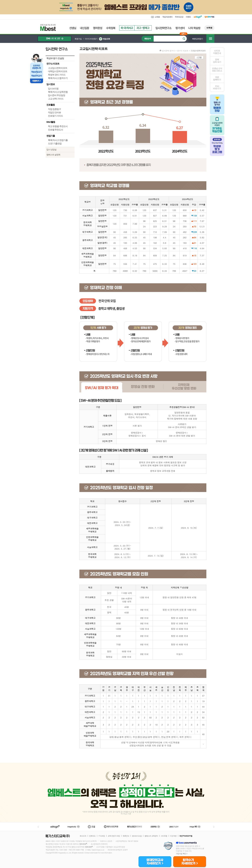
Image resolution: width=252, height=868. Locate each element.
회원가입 (78, 39)
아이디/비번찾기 (91, 39)
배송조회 (106, 39)
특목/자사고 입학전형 (58, 92)
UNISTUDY (176, 827)
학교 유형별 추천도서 (58, 126)
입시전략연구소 (164, 28)
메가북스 (135, 827)
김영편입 (155, 827)
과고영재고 (143, 28)
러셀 (91, 827)
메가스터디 (74, 827)
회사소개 (83, 836)
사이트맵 (164, 836)
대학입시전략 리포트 (58, 71)
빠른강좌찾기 (198, 39)
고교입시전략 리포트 (58, 68)
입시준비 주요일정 (57, 95)
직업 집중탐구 (54, 109)
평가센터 (180, 28)
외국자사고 (127, 28)
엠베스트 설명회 (53, 155)
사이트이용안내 (217, 52)
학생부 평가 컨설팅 (55, 58)
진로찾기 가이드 (56, 116)
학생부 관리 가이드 (57, 75)
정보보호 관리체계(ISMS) (168, 846)
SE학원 (209, 28)
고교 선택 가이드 (56, 99)
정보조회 (83, 844)
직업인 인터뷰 (54, 113)
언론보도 (92, 836)
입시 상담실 (51, 150)
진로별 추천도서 (56, 130)
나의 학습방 (194, 28)
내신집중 (85, 28)
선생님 (73, 28)
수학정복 (111, 28)
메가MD (195, 827)
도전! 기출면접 (55, 144)
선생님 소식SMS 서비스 (217, 70)
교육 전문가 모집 (114, 836)
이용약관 (173, 836)
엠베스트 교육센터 (151, 836)
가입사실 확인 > (182, 854)
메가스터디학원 (111, 827)
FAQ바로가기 (217, 87)
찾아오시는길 (137, 836)
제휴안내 (126, 836)
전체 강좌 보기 (217, 61)
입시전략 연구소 (60, 49)
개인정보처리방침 (186, 836)
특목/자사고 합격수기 (58, 78)
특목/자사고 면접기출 (58, 140)
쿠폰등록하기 (217, 78)
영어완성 (98, 28)
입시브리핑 (53, 89)
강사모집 (102, 836)
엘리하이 (55, 827)
